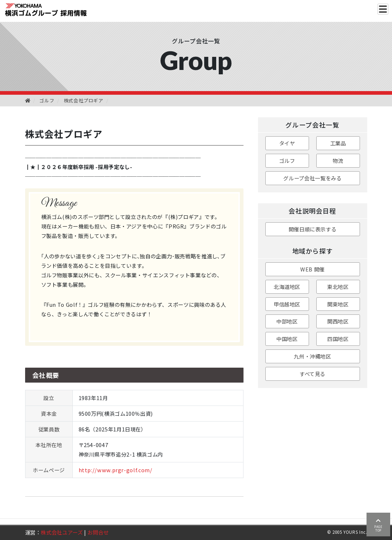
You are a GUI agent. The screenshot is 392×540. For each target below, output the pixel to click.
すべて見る (312, 374)
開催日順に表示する (313, 229)
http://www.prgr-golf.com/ (116, 470)
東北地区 (338, 287)
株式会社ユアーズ (62, 532)
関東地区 (338, 304)
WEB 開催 (312, 269)
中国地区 (287, 339)
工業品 (338, 143)
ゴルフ (47, 100)
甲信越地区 (287, 304)
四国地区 (338, 339)
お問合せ (98, 532)
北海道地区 (287, 287)
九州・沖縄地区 (312, 356)
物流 (338, 161)
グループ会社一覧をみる (312, 178)
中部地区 (287, 321)
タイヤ (287, 143)
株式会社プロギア (84, 100)
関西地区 (338, 321)
